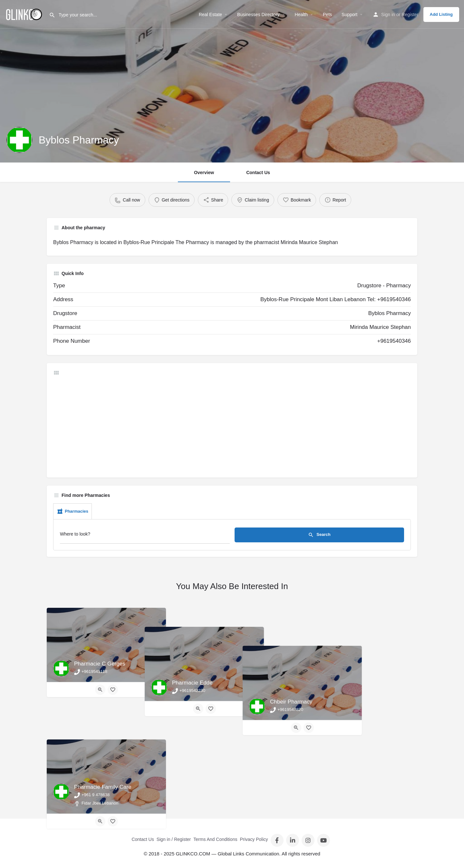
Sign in (388, 15)
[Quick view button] (100, 690)
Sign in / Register (174, 839)
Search (319, 535)
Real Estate (210, 15)
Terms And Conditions (215, 839)
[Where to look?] (145, 536)
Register (410, 15)
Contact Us (258, 173)
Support (349, 15)
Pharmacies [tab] (72, 511)
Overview (204, 173)
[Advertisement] (232, 426)
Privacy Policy (254, 839)
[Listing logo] (19, 140)
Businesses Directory (258, 15)
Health (301, 15)
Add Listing (441, 14)
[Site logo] (24, 14)
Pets (327, 15)
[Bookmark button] (113, 690)
